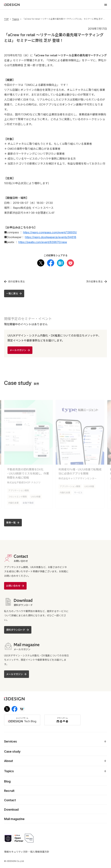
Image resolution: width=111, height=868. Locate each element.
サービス (78, 491)
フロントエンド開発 (18, 495)
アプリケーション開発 (19, 489)
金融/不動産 (28, 501)
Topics (16, 19)
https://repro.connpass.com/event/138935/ (50, 232)
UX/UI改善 (36, 495)
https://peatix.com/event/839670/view (43, 242)
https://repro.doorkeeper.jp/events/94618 (51, 237)
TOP (6, 19)
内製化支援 (13, 501)
